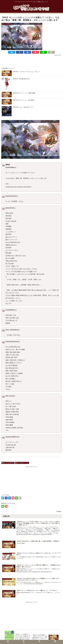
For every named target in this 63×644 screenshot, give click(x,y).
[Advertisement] (31, 61)
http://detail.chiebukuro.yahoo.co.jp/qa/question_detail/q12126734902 (19, 187)
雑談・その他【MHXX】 (8, 463)
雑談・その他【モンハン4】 (22, 463)
